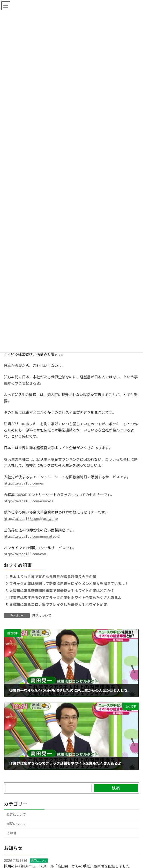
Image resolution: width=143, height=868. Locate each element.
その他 (12, 833)
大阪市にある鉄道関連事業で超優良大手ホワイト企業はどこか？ (62, 591)
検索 (116, 788)
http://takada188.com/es (24, 483)
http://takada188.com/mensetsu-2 (32, 536)
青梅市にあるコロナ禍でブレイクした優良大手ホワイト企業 (58, 604)
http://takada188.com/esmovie (29, 501)
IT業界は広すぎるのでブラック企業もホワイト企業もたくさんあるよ (65, 598)
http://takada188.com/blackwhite (31, 518)
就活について (42, 616)
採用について (16, 814)
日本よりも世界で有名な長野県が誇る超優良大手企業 (53, 577)
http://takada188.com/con (25, 554)
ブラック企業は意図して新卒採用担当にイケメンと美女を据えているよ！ (69, 584)
